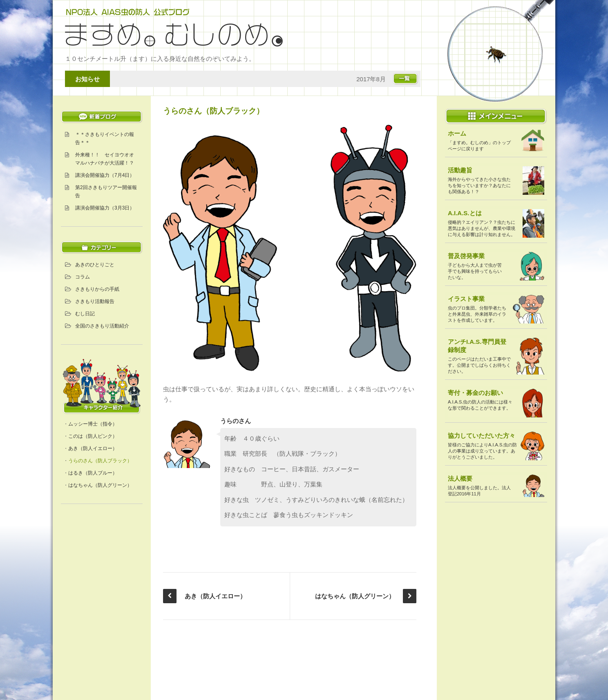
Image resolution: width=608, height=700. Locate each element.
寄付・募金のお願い (475, 393)
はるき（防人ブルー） (93, 473)
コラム (83, 277)
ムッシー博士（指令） (93, 424)
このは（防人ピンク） (93, 436)
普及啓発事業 (466, 256)
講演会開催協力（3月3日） (105, 208)
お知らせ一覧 (402, 79)
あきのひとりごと (95, 265)
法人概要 (460, 478)
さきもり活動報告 (95, 301)
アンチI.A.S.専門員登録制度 (477, 346)
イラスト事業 (466, 299)
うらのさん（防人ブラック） (100, 461)
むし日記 (85, 314)
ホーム (457, 133)
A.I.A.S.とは (465, 213)
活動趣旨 (460, 170)
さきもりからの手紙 (97, 289)
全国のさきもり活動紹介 (102, 326)
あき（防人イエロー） (93, 448)
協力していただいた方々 (482, 436)
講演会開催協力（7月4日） (105, 175)
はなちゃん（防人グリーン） (100, 485)
